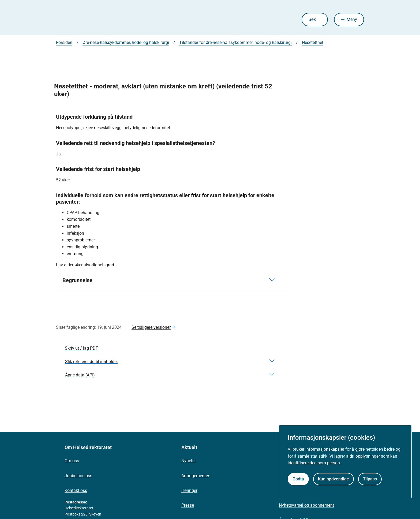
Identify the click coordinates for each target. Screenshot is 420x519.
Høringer (189, 490)
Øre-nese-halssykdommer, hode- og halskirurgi (126, 42)
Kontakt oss (76, 490)
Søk (312, 19)
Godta (298, 479)
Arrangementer (195, 476)
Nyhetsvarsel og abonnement (306, 505)
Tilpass (370, 479)
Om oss (72, 461)
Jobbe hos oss (78, 476)
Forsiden (64, 42)
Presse (188, 505)
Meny (352, 19)
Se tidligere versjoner (151, 327)
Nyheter (189, 461)
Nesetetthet (313, 42)
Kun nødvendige (333, 479)
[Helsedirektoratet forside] (95, 20)
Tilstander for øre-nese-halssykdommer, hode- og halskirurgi (235, 42)
